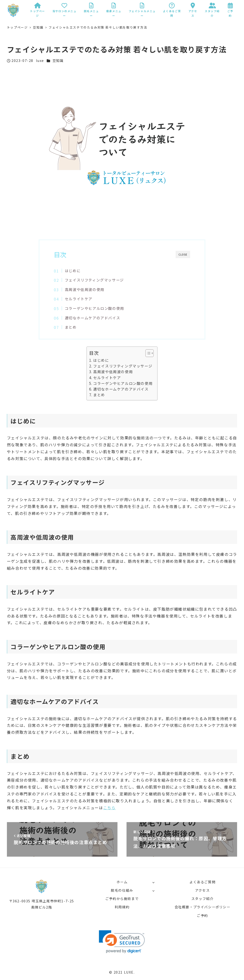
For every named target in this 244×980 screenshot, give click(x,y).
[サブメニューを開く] (153, 882)
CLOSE (183, 254)
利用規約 (122, 907)
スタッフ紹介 (203, 899)
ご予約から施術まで (122, 899)
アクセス (202, 890)
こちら (109, 808)
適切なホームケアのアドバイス (92, 318)
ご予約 (202, 915)
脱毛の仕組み (122, 890)
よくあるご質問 (202, 882)
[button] (147, 353)
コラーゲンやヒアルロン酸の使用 (94, 308)
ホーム (122, 882)
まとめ (71, 327)
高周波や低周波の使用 (85, 289)
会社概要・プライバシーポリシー (203, 907)
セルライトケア (79, 299)
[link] (122, 942)
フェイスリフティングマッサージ (94, 280)
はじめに (73, 271)
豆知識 (58, 60)
